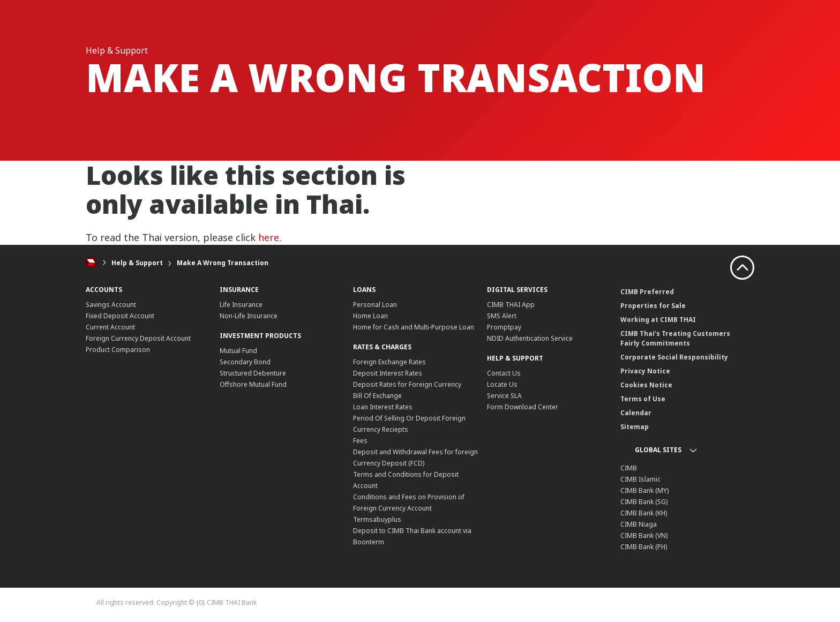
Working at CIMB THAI (658, 320)
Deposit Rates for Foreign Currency (407, 384)
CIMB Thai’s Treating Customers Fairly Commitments (675, 338)
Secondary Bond (245, 362)
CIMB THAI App (511, 305)
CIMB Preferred (647, 292)
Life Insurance (241, 305)
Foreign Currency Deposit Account (138, 338)
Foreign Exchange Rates (389, 362)
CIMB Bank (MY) (644, 490)
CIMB (629, 468)
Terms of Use (643, 399)
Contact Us (504, 373)
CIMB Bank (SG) (644, 502)
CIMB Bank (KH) (644, 513)
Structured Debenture (253, 373)
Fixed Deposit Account (120, 316)
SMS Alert (502, 316)
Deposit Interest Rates (388, 373)
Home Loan (370, 316)
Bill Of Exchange (377, 396)
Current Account (110, 327)
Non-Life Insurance (249, 316)
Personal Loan (375, 305)
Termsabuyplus (377, 519)
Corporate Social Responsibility (674, 357)
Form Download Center (523, 407)
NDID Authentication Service (530, 338)
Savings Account (111, 305)
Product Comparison (118, 350)
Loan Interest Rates (383, 407)
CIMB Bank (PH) (644, 547)
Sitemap (635, 427)
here (269, 237)
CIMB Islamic (640, 479)
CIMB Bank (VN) (644, 535)
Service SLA (504, 396)
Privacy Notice (645, 371)
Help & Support (137, 263)
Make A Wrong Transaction (223, 263)
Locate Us (502, 384)
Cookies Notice (646, 385)
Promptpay (504, 327)
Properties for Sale (653, 306)
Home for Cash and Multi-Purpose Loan (414, 327)
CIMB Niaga (639, 524)
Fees (360, 441)
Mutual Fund (238, 351)
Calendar (636, 413)
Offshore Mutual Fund (253, 384)
